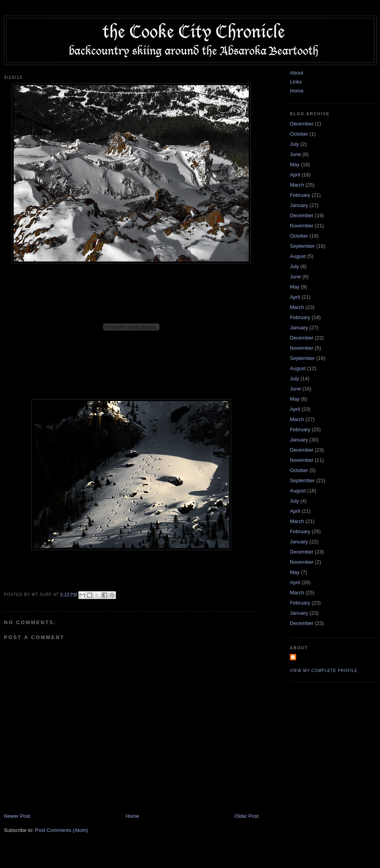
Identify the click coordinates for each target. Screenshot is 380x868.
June (295, 154)
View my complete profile (324, 671)
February (300, 195)
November (302, 226)
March (297, 185)
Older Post (247, 816)
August (298, 256)
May (295, 164)
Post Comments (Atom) (62, 830)
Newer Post (17, 816)
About (297, 73)
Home (133, 816)
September (302, 246)
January (299, 205)
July (294, 144)
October (299, 134)
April (295, 175)
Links (296, 82)
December (302, 124)
